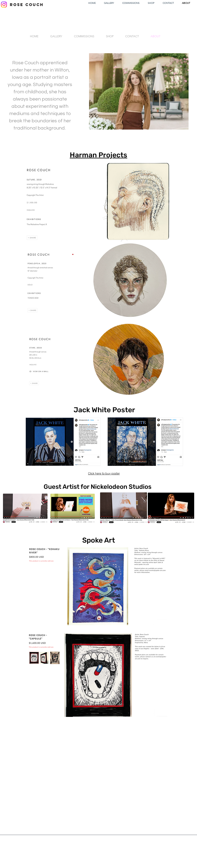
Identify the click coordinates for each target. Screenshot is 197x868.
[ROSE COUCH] (27, 5)
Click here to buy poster (104, 473)
